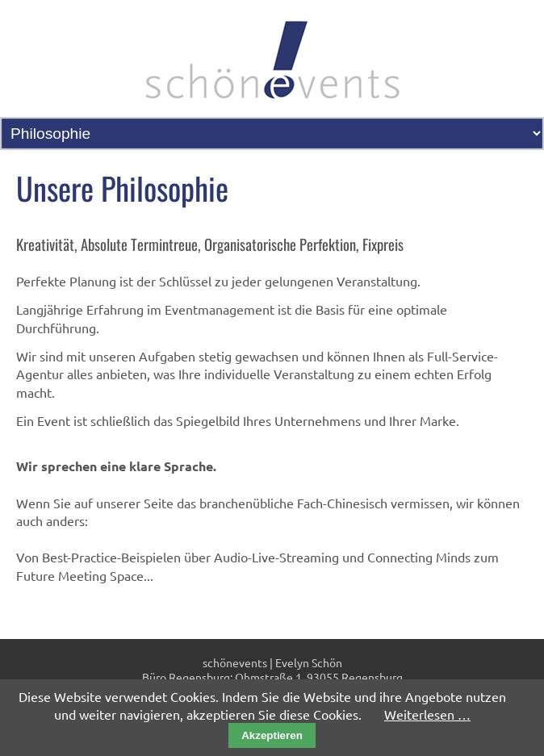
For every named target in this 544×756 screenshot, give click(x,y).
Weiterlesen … (427, 714)
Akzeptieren (272, 735)
